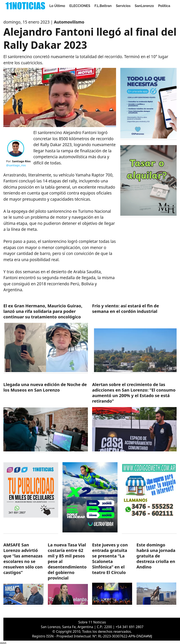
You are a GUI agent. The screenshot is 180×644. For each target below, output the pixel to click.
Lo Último (57, 6)
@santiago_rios (16, 165)
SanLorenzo (144, 6)
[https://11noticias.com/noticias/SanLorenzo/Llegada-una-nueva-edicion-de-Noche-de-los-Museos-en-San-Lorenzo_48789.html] (46, 417)
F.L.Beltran (103, 6)
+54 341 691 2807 (129, 627)
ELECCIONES (80, 6)
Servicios (123, 6)
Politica (164, 6)
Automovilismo (69, 22)
